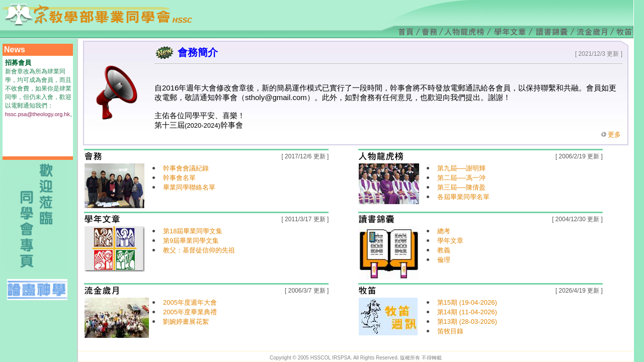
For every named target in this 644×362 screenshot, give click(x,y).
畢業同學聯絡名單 (189, 187)
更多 (614, 134)
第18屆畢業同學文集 (193, 231)
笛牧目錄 (450, 331)
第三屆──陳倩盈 (461, 187)
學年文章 (450, 241)
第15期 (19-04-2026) (467, 302)
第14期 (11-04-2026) (467, 312)
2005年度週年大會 (190, 302)
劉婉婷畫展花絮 (186, 322)
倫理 (444, 260)
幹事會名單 (179, 178)
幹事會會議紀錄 (186, 168)
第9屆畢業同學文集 (191, 241)
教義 (444, 250)
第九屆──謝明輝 (461, 168)
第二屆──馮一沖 (461, 178)
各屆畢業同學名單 (463, 197)
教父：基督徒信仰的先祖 (199, 250)
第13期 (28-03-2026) (467, 322)
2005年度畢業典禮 (190, 312)
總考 (444, 231)
